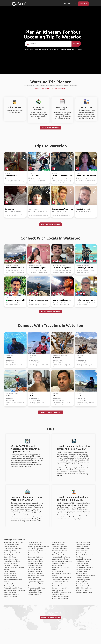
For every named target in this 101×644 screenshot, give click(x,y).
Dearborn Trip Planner (83, 549)
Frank (79, 396)
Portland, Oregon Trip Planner (13, 588)
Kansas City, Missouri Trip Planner (38, 547)
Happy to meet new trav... (39, 300)
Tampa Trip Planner (10, 592)
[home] (19, 4)
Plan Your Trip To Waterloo (51, 128)
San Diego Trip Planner (11, 586)
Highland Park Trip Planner (36, 582)
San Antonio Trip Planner (36, 549)
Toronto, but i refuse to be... (86, 175)
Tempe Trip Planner (82, 563)
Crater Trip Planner (82, 571)
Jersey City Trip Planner (11, 559)
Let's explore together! (62, 268)
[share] (24, 159)
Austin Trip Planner (10, 574)
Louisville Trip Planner (83, 565)
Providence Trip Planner (35, 574)
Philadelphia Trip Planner (36, 551)
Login (75, 4)
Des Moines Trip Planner (59, 549)
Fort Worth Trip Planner (83, 569)
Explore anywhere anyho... (87, 300)
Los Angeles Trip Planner (12, 545)
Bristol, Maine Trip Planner (84, 588)
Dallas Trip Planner (10, 571)
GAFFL (37, 88)
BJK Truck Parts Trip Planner (85, 567)
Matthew (9, 396)
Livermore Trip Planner (35, 559)
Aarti (79, 358)
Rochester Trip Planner (83, 553)
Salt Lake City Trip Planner (60, 555)
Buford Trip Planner (58, 545)
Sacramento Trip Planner (36, 557)
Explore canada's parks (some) (64, 209)
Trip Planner (46, 88)
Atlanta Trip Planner (10, 555)
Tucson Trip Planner (82, 547)
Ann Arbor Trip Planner (83, 543)
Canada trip (10, 209)
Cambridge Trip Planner (59, 563)
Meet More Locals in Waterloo (51, 312)
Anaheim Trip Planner (35, 594)
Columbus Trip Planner (35, 543)
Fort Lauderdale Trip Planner (37, 588)
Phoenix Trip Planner (10, 578)
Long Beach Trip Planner (83, 559)
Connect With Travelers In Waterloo (50, 325)
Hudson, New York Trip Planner (14, 543)
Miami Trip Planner (58, 571)
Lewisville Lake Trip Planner (60, 580)
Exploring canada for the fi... (63, 175)
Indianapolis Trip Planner (12, 594)
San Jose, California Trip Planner (14, 553)
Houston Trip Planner (11, 584)
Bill (31, 358)
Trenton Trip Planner (10, 563)
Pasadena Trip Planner (83, 561)
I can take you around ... (85, 268)
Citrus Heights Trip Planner (60, 559)
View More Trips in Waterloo (51, 224)
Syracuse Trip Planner (83, 578)
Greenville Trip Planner (59, 584)
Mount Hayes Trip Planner (36, 576)
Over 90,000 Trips (67, 49)
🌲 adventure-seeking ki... (16, 300)
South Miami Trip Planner (36, 561)
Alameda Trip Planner (58, 543)
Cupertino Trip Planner (35, 563)
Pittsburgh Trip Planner (35, 571)
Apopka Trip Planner (58, 594)
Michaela (57, 358)
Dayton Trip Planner (82, 582)
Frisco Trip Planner (82, 574)
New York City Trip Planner (12, 561)
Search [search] (76, 44)
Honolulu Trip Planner (35, 580)
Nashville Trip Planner (35, 590)
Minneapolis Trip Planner (60, 547)
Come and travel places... (39, 268)
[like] (24, 155)
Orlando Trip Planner (34, 545)
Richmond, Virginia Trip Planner (61, 578)
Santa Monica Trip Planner (84, 584)
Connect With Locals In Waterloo (51, 238)
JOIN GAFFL (83, 4)
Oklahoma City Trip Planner (84, 592)
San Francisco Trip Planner (12, 565)
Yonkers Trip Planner (11, 596)
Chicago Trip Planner (10, 547)
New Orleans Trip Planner (60, 582)
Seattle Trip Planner (10, 551)
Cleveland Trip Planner (83, 545)
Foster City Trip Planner (83, 580)
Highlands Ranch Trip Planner (61, 557)
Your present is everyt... (62, 300)
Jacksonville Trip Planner (36, 565)
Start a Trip (67, 4)
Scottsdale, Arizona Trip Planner (62, 592)
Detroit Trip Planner (82, 551)
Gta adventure (11, 175)
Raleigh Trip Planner (58, 565)
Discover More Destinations (50, 618)
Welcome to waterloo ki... (16, 268)
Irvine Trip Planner (34, 578)
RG (54, 396)
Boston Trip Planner (10, 576)
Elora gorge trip (35, 175)
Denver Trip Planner (10, 557)
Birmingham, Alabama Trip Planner (14, 590)
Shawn (9, 358)
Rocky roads (33, 209)
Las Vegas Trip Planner (59, 553)
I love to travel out (83, 209)
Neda (32, 396)
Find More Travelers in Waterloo (51, 412)
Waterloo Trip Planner (59, 88)
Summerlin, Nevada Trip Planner (86, 576)
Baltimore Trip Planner (35, 567)
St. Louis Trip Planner (35, 569)
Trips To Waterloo (50, 146)
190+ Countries (42, 49)
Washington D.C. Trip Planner (13, 549)
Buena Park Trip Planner (59, 551)
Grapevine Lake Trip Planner (84, 586)
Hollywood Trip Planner (35, 592)
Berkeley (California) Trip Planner (62, 561)
